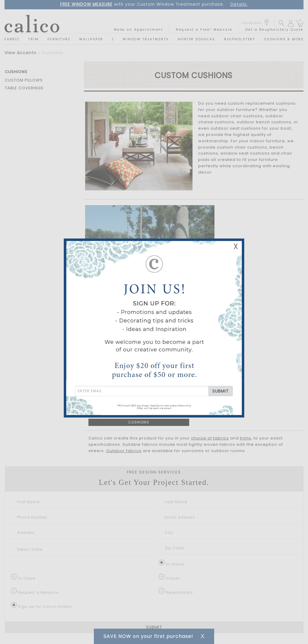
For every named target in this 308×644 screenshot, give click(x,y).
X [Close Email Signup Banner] (236, 247)
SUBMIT (221, 391)
